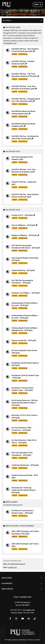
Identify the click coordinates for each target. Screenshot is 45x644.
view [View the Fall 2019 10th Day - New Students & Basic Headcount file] (14, 200)
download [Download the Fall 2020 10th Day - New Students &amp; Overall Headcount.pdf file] (23, 54)
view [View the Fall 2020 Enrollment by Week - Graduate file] (14, 129)
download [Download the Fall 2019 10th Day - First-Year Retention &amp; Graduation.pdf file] (23, 175)
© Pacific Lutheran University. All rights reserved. (23, 640)
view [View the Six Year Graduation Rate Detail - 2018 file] (14, 356)
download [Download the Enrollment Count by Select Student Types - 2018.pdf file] (23, 393)
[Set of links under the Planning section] (41, 583)
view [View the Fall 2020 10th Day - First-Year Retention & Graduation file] (14, 92)
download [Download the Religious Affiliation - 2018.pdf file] (23, 238)
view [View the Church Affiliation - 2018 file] (14, 228)
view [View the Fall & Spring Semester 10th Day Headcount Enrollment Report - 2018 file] (14, 408)
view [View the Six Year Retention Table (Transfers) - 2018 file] (14, 433)
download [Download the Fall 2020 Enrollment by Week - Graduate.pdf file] (23, 129)
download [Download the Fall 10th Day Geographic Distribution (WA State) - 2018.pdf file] (23, 251)
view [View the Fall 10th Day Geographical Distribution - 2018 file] (14, 286)
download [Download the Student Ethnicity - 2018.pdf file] (23, 273)
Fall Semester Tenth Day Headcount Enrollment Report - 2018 (24, 490)
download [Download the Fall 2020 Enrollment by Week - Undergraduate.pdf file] (23, 117)
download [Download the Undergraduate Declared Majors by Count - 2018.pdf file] (23, 321)
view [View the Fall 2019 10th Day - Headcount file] (14, 187)
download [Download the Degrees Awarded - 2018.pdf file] (23, 343)
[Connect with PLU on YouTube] (23, 619)
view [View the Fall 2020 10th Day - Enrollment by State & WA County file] (14, 141)
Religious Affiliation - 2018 (22, 235)
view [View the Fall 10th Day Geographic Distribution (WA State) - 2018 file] (14, 251)
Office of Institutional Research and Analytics (14, 15)
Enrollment (10, 502)
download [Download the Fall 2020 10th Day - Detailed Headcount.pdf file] (23, 67)
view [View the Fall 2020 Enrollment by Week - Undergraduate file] (14, 117)
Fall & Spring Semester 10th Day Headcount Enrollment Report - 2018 (25, 403)
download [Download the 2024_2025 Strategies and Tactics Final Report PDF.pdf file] (23, 537)
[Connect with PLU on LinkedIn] (29, 619)
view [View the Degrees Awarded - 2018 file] (14, 343)
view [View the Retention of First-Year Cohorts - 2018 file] (14, 420)
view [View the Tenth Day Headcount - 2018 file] (14, 468)
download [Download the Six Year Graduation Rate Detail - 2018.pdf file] (23, 356)
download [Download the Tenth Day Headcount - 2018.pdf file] (23, 468)
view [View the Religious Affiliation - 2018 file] (14, 238)
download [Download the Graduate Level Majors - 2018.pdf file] (23, 296)
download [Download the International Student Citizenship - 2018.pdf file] (23, 263)
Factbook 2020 (12, 27)
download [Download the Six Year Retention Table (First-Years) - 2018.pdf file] (23, 445)
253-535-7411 (16, 610)
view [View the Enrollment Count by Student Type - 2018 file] (14, 381)
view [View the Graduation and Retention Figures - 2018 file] (14, 368)
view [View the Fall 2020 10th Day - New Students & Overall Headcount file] (14, 54)
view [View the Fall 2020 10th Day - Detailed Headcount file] (14, 67)
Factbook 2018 (12, 210)
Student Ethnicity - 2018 (21, 270)
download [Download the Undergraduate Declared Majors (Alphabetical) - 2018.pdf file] (23, 333)
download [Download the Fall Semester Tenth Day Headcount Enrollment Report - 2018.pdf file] (23, 495)
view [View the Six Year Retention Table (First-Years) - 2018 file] (14, 445)
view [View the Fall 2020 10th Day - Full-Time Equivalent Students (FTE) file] (14, 79)
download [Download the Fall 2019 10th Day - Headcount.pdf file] (23, 187)
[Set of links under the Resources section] (41, 589)
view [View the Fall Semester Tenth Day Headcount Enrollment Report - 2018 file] (14, 495)
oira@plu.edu (12, 567)
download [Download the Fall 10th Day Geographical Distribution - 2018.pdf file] (23, 286)
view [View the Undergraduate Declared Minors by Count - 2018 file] (14, 308)
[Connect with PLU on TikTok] (35, 619)
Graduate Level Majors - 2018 (23, 293)
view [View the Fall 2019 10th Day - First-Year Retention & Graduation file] (14, 175)
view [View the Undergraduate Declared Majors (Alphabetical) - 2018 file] (14, 333)
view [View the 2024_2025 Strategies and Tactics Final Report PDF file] (14, 537)
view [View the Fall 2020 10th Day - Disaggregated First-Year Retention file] (14, 104)
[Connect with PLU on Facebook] (10, 619)
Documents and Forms (34, 15)
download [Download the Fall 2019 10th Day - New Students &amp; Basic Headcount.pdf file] (23, 200)
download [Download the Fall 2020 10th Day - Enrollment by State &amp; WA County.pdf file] (23, 141)
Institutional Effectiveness (19, 526)
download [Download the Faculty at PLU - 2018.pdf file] (23, 218)
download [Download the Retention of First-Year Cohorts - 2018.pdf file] (23, 420)
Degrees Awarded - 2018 (22, 340)
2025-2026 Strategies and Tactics (25, 544)
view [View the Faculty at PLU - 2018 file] (14, 218)
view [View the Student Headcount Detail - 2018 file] (14, 481)
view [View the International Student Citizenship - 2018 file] (14, 263)
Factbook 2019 (12, 152)
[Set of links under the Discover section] (41, 578)
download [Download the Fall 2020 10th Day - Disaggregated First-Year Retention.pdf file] (23, 104)
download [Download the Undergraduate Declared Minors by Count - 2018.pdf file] (23, 308)
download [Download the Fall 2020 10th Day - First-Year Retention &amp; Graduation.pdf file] (23, 92)
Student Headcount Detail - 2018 (25, 475)
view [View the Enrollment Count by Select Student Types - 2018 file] (14, 393)
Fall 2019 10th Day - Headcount (24, 182)
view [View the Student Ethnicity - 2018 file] (14, 273)
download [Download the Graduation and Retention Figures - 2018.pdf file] (23, 368)
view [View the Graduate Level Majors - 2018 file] (14, 296)
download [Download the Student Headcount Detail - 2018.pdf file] (23, 481)
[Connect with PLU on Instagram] (16, 619)
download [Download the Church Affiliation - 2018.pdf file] (23, 228)
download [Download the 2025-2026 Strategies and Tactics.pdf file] (23, 549)
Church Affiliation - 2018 (21, 225)
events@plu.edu (29, 610)
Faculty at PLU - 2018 (20, 215)
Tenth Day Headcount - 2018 (23, 465)
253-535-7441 (29, 613)
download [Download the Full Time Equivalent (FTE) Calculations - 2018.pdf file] (23, 458)
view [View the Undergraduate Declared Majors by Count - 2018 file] (14, 321)
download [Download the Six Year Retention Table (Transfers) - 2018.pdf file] (23, 433)
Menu (38, 5)
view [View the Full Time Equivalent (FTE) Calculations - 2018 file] (14, 458)
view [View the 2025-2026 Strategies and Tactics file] (14, 549)
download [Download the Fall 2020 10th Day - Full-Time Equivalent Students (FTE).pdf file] (23, 79)
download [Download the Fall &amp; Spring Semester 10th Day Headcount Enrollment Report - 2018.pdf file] (23, 408)
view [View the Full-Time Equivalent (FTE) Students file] (14, 162)
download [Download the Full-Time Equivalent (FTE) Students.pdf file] (23, 162)
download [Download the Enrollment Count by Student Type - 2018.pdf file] (23, 381)
